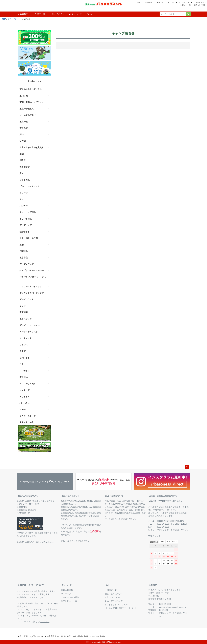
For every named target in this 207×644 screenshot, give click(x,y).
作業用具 (24, 251)
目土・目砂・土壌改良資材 (32, 147)
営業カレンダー (164, 530)
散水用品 (24, 258)
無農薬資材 (25, 167)
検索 (189, 14)
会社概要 (153, 585)
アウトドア (12, 19)
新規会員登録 (67, 590)
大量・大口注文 (27, 422)
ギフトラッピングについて (117, 605)
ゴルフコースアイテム (30, 186)
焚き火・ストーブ (28, 416)
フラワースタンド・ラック (32, 286)
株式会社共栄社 (200, 5)
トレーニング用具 (28, 212)
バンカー (24, 206)
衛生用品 (24, 377)
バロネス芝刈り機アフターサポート (121, 608)
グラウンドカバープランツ (32, 293)
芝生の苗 (24, 128)
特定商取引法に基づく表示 (59, 636)
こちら (73, 541)
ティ (22, 199)
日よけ (23, 364)
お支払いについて (113, 597)
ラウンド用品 (26, 219)
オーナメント (26, 338)
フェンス (24, 345)
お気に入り (58, 14)
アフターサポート (199, 2)
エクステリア (26, 319)
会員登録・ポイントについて (31, 585)
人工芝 (23, 351)
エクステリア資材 (28, 384)
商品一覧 (40, 14)
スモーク (24, 409)
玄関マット (25, 358)
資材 (22, 173)
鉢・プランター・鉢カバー (32, 270)
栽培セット (25, 232)
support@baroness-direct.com (170, 521)
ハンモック (25, 371)
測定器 (23, 160)
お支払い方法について (28, 496)
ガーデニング (26, 225)
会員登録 (149, 2)
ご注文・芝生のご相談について (163, 496)
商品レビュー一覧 (69, 601)
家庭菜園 (24, 312)
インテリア (25, 390)
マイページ (75, 14)
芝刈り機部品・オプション (32, 102)
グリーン (24, 193)
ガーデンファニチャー (30, 325)
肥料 (22, 135)
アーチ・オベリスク (29, 332)
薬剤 (22, 154)
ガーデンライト (27, 299)
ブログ (171, 2)
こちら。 (49, 542)
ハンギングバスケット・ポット (33, 278)
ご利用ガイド (161, 2)
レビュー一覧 (186, 5)
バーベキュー (26, 403)
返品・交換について (114, 496)
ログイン (139, 2)
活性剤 (23, 141)
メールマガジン (183, 2)
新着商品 (23, 14)
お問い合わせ (37, 636)
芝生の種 (24, 122)
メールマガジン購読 (70, 597)
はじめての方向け (28, 115)
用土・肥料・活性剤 (29, 238)
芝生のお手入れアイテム (31, 89)
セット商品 (25, 180)
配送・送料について (71, 496)
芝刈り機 (24, 96)
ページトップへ (187, 467)
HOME (3, 19)
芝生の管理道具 (27, 109)
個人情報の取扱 (81, 636)
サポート (109, 585)
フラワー (24, 306)
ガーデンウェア (27, 264)
